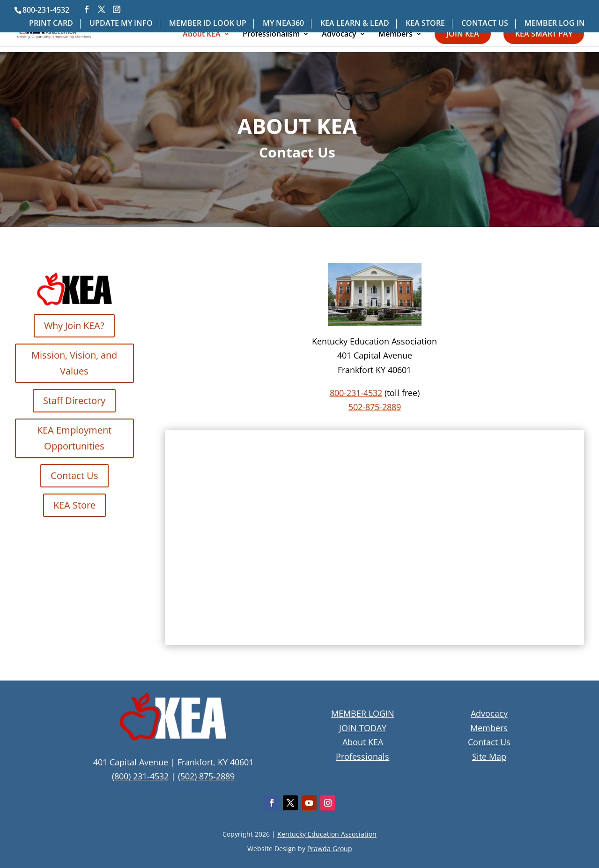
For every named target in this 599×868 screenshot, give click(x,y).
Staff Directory (74, 400)
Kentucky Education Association (327, 834)
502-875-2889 (375, 407)
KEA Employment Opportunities (74, 438)
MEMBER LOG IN (555, 24)
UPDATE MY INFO (121, 24)
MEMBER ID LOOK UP (208, 24)
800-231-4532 (356, 393)
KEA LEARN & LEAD (355, 24)
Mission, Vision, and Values (74, 363)
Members (396, 35)
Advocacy (339, 35)
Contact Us (74, 475)
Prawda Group (330, 849)
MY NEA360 (283, 24)
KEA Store (74, 505)
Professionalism (271, 35)
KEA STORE (425, 24)
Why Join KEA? (74, 325)
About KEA (202, 35)
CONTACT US (485, 24)
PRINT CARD (51, 24)
